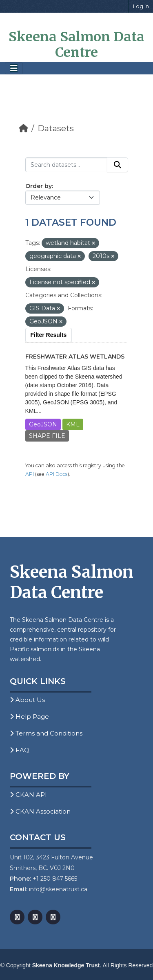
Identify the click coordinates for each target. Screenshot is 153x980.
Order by (39, 186)
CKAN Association (40, 811)
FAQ (20, 750)
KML (73, 424)
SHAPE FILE (47, 436)
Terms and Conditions (46, 733)
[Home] (23, 128)
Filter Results (49, 335)
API (30, 474)
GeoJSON (43, 424)
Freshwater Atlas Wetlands (75, 357)
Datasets (56, 128)
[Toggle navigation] (14, 68)
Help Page (29, 716)
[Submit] (118, 165)
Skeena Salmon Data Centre (76, 45)
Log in (141, 6)
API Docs (57, 474)
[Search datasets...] (66, 165)
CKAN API (28, 795)
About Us (27, 700)
